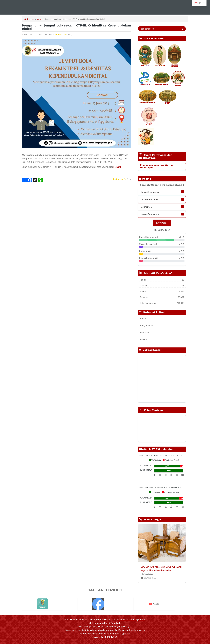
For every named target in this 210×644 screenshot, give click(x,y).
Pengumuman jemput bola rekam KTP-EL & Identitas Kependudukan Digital (75, 19)
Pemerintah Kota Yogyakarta (131, 620)
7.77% (182, 244)
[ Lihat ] (117, 167)
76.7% (182, 237)
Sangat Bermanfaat (150, 192)
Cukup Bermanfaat (150, 199)
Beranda (29, 19)
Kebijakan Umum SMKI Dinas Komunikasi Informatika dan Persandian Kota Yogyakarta (105, 630)
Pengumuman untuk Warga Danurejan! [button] (162, 166)
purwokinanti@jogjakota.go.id (119, 627)
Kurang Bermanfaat (150, 214)
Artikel (40, 19)
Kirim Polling (162, 223)
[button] (142, 554)
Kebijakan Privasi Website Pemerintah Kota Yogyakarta (105, 634)
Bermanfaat (147, 207)
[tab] (162, 167)
